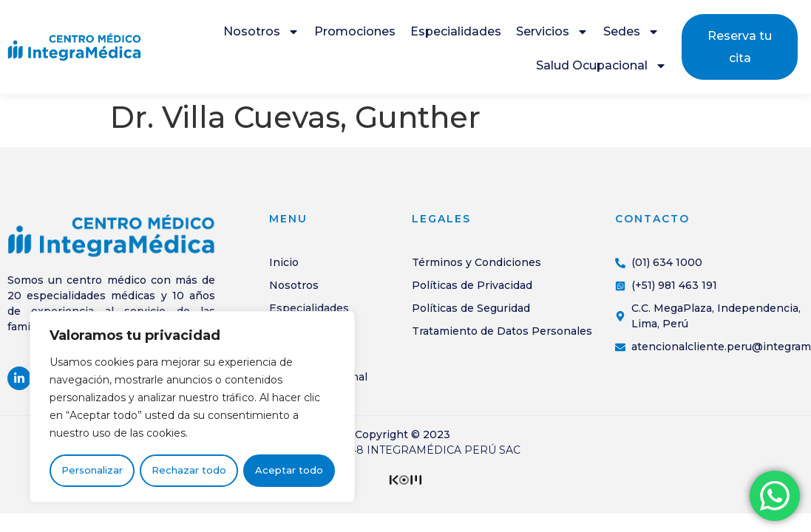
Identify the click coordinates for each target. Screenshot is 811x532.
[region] (192, 407)
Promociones (355, 31)
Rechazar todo (189, 471)
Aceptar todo (289, 471)
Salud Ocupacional (601, 66)
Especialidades (456, 31)
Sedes (631, 32)
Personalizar (92, 471)
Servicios (552, 32)
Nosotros (261, 32)
